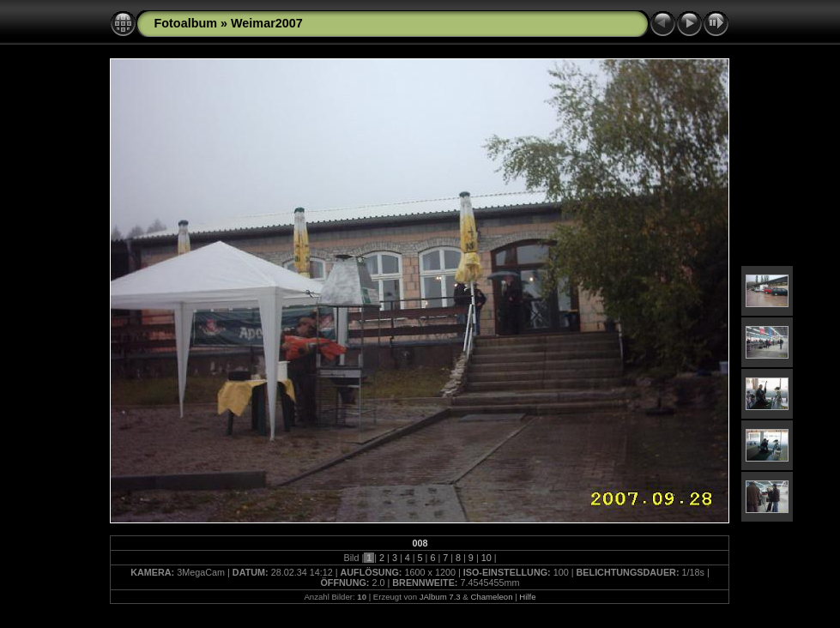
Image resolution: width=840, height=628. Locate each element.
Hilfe (527, 597)
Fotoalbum (185, 23)
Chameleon (491, 597)
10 (486, 558)
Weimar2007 (267, 23)
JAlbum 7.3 (440, 597)
